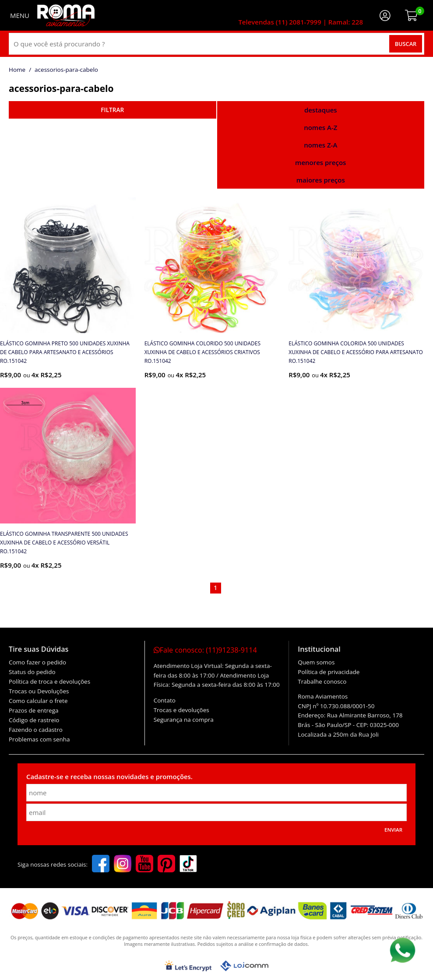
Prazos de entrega (33, 710)
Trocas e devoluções (181, 710)
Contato (165, 700)
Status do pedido (32, 672)
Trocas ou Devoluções (39, 691)
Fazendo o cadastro (36, 730)
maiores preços (321, 180)
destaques (321, 110)
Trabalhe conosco (322, 681)
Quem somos (316, 662)
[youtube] (144, 864)
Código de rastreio (34, 720)
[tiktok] (188, 864)
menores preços (320, 162)
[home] (66, 15)
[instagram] (123, 864)
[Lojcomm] (244, 966)
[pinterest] (166, 864)
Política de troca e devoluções (49, 681)
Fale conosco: (205, 650)
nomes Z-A (320, 145)
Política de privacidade (329, 672)
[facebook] (101, 864)
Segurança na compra (184, 720)
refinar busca (113, 110)
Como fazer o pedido (37, 662)
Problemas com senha (39, 739)
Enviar (393, 830)
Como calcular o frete (38, 701)
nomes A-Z (320, 127)
